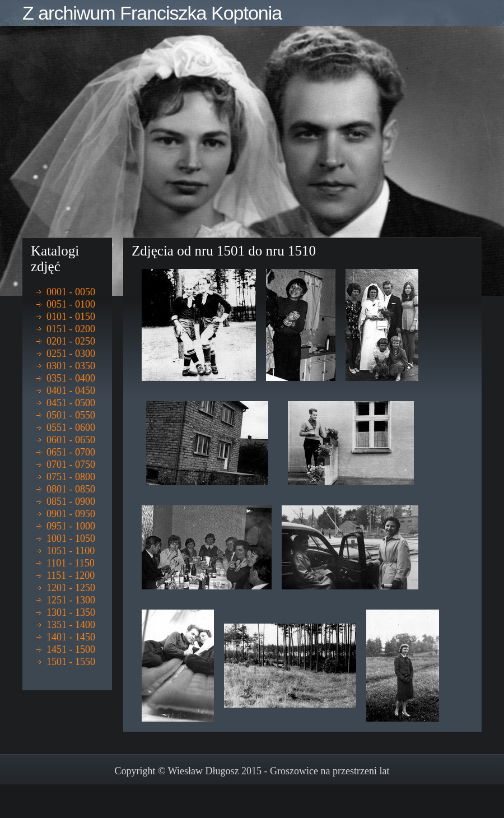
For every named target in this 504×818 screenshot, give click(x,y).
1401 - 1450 (71, 637)
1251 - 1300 (71, 600)
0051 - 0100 (71, 304)
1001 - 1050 (71, 538)
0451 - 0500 (71, 403)
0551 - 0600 (71, 427)
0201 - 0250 (71, 341)
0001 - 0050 (71, 292)
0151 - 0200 (71, 329)
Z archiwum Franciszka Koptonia (152, 13)
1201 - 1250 (71, 588)
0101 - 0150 (71, 317)
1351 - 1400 (71, 625)
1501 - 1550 (71, 662)
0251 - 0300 (71, 354)
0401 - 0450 (71, 391)
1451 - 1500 (71, 649)
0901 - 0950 (71, 514)
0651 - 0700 (71, 452)
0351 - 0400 (71, 378)
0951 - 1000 (71, 526)
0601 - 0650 (71, 440)
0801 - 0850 (71, 489)
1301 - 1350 (71, 612)
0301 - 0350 (71, 366)
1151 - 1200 (71, 575)
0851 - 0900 (71, 501)
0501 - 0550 (71, 415)
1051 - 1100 (71, 551)
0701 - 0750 (71, 464)
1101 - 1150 (71, 563)
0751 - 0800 (71, 477)
